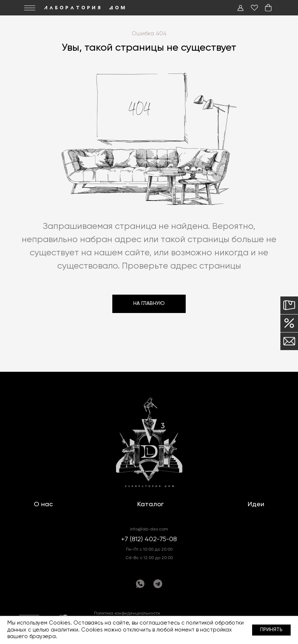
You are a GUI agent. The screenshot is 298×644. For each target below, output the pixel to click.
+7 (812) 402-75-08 (149, 539)
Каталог (150, 504)
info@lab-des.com (149, 529)
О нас (43, 504)
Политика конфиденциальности (127, 614)
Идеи (256, 504)
